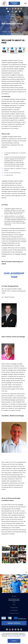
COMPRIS (14, 641)
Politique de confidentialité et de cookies (17, 636)
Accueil (4, 32)
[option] (14, 584)
